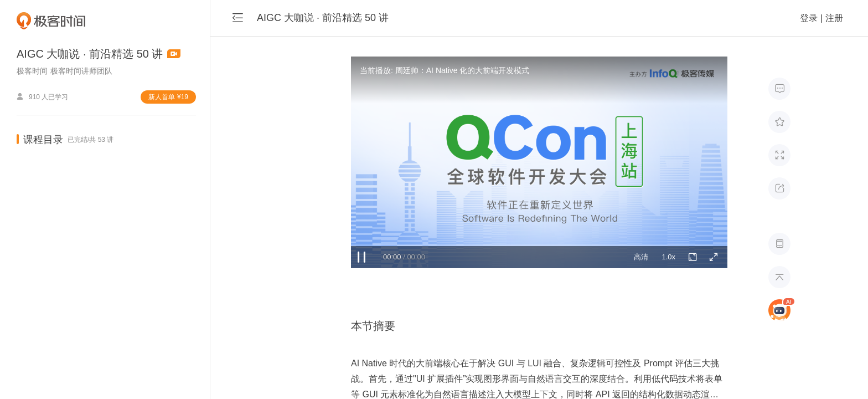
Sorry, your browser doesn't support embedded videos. (539, 162)
